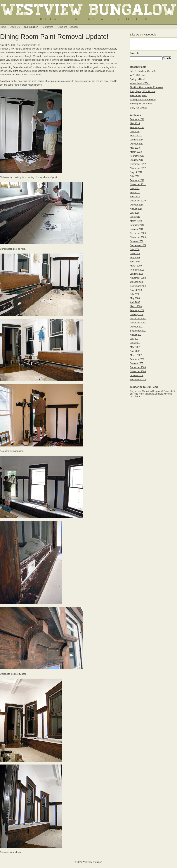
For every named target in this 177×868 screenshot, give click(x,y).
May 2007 (135, 347)
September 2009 (138, 245)
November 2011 (138, 184)
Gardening (48, 27)
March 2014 (136, 136)
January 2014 (137, 140)
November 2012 (138, 168)
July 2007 (135, 339)
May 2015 (135, 123)
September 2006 (138, 380)
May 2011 (135, 193)
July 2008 (135, 294)
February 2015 (137, 128)
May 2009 (135, 258)
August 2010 (136, 209)
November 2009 (138, 237)
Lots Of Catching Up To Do (143, 71)
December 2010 (138, 201)
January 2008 (137, 315)
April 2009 (135, 262)
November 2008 (138, 278)
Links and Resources (68, 27)
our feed (134, 394)
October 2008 (137, 282)
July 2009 (135, 249)
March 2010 (136, 221)
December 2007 (138, 319)
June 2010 (135, 217)
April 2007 (135, 351)
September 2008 (138, 286)
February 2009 (137, 270)
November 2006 (138, 371)
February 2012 (137, 180)
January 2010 (137, 229)
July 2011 (135, 188)
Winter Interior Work (140, 83)
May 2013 (135, 148)
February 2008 (137, 310)
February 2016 (137, 119)
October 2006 (137, 376)
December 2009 (138, 233)
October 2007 (137, 327)
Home (3, 27)
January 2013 (137, 160)
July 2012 (135, 176)
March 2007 (136, 355)
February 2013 (137, 156)
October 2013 (137, 144)
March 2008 (136, 306)
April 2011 (135, 197)
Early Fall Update (138, 108)
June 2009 (135, 254)
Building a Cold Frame (141, 104)
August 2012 (136, 172)
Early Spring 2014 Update (143, 91)
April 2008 (135, 302)
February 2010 (137, 225)
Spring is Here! (137, 79)
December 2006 (138, 367)
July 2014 (135, 132)
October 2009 (137, 241)
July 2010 (135, 213)
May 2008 (135, 298)
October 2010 (137, 205)
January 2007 (137, 363)
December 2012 (138, 164)
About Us (15, 27)
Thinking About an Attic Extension (146, 87)
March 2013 (136, 152)
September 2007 (138, 331)
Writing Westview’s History (143, 100)
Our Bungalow (31, 27)
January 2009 (137, 274)
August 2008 (136, 290)
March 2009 (136, 266)
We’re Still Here (138, 75)
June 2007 (135, 343)
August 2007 (136, 335)
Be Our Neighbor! (139, 96)
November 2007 (138, 323)
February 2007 (137, 359)
